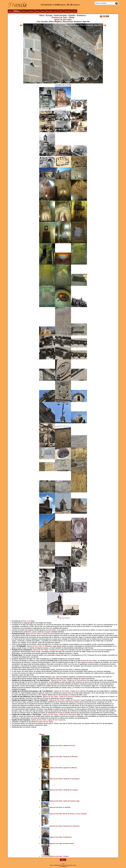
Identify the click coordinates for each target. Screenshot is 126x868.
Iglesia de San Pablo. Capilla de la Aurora (58, 696)
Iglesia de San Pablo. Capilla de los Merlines (70, 691)
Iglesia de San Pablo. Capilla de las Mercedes (59, 714)
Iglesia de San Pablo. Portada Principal (40, 634)
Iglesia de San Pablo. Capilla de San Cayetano (48, 720)
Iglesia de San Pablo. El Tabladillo (39, 646)
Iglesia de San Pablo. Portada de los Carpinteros (51, 650)
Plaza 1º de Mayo (29, 621)
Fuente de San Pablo (89, 661)
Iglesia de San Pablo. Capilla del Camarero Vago (67, 700)
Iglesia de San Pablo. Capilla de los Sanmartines (69, 680)
